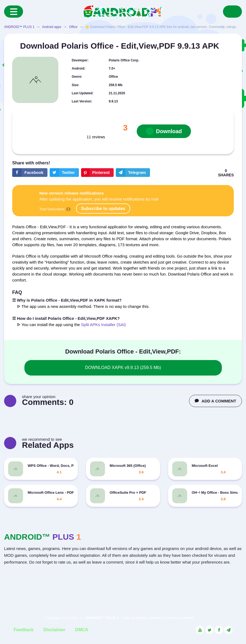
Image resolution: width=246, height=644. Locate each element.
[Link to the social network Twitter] (209, 630)
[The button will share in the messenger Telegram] (133, 173)
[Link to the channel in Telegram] (228, 630)
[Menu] (14, 12)
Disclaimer (54, 630)
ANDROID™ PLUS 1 (19, 27)
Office (73, 27)
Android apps (52, 27)
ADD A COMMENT (215, 401)
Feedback (24, 630)
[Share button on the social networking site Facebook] (30, 173)
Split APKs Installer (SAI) (103, 325)
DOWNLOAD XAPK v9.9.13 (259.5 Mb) (123, 368)
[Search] (232, 12)
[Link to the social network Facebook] (219, 630)
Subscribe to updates (103, 209)
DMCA (82, 630)
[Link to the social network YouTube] (200, 630)
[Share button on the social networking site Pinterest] (97, 173)
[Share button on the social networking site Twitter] (64, 173)
